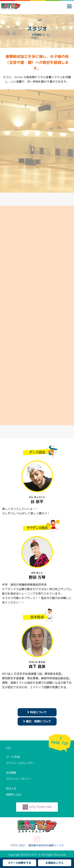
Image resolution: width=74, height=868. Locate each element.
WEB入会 (11, 788)
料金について (37, 712)
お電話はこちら (55, 863)
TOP (8, 748)
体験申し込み (14, 794)
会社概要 (11, 773)
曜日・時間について (37, 721)
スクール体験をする (19, 863)
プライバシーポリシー (19, 779)
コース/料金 (13, 757)
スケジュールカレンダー (20, 763)
